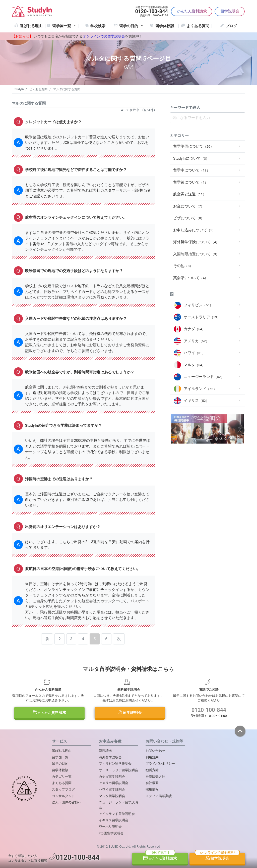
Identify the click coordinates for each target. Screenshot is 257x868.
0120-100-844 (209, 710)
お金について (189, 206)
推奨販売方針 (155, 777)
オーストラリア (202, 317)
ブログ (231, 26)
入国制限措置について (196, 254)
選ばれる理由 (31, 26)
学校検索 (98, 26)
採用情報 (152, 789)
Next (240, 430)
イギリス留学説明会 (114, 820)
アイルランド (200, 389)
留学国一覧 (65, 26)
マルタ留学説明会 (112, 796)
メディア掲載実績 (159, 796)
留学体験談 (165, 26)
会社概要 (152, 783)
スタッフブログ (63, 789)
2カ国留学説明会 (111, 833)
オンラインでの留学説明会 (104, 36)
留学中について (191, 170)
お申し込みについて (194, 230)
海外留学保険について (196, 242)
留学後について (190, 182)
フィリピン (198, 305)
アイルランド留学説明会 (117, 814)
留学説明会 (230, 11)
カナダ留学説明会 (112, 777)
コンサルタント (63, 796)
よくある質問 (198, 26)
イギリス (196, 401)
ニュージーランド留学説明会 (118, 805)
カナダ (195, 329)
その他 (183, 266)
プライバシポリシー (160, 764)
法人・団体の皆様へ (67, 802)
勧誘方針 (152, 770)
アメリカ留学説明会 (114, 783)
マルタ (195, 365)
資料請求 (49, 713)
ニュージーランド (204, 377)
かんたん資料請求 (192, 11)
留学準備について (193, 146)
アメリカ (196, 341)
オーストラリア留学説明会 (118, 770)
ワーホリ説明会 (110, 827)
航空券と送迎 (190, 194)
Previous (176, 430)
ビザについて (189, 218)
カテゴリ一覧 (62, 777)
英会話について (190, 278)
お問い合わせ (155, 751)
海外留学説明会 (110, 757)
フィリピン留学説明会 (115, 764)
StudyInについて (191, 158)
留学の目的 (60, 764)
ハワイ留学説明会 (112, 789)
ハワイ (195, 353)
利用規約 (152, 757)
